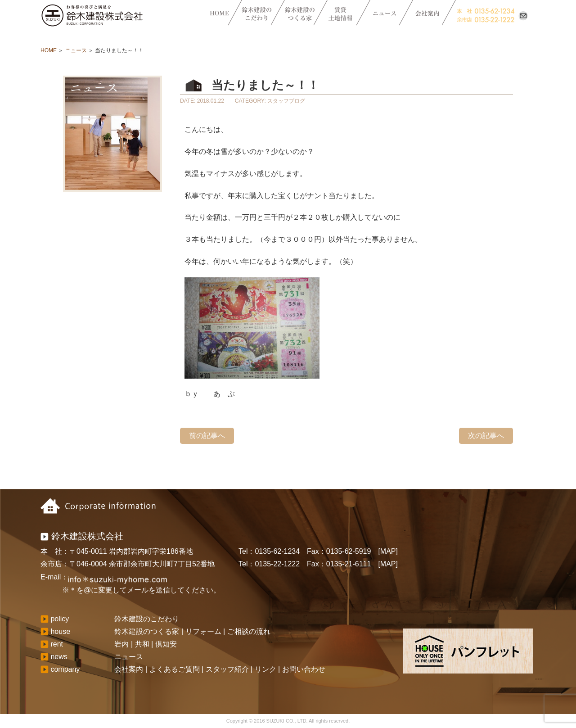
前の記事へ (207, 436)
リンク (265, 669)
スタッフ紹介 (227, 669)
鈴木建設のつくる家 (147, 631)
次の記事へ (486, 436)
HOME (49, 50)
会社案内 (129, 669)
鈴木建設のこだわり (147, 619)
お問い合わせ (304, 669)
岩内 (121, 644)
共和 (142, 644)
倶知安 (166, 644)
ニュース (76, 50)
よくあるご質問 (175, 669)
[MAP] (388, 551)
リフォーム (203, 631)
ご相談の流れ (249, 631)
